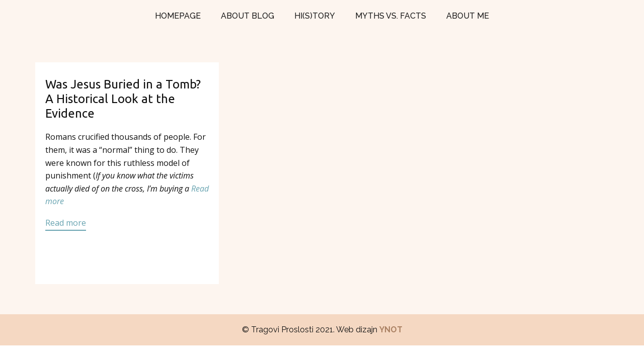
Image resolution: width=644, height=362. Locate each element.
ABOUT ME (468, 16)
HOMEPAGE (178, 16)
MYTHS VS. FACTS (391, 16)
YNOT (391, 330)
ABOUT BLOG (248, 16)
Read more (66, 223)
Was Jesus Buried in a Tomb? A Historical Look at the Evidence (123, 99)
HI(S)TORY (315, 16)
